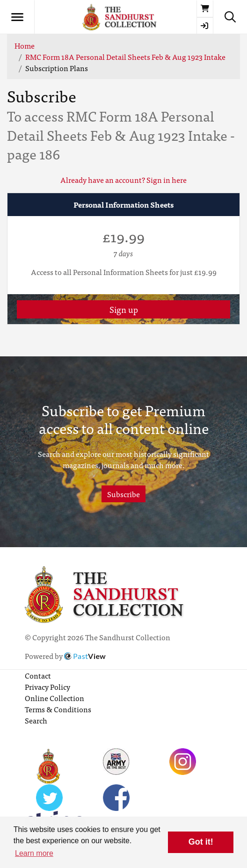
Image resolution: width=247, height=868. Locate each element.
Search (36, 720)
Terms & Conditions (58, 709)
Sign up (124, 309)
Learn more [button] (34, 853)
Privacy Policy (47, 687)
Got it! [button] (201, 842)
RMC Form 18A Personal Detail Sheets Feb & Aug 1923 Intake (125, 57)
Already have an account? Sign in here (123, 180)
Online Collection (54, 698)
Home (25, 45)
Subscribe (123, 494)
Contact (38, 675)
